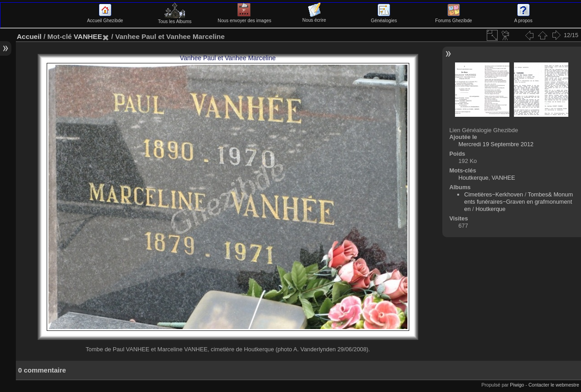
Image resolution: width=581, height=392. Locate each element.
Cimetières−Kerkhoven (494, 194)
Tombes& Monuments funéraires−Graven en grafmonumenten (518, 202)
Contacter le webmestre (554, 385)
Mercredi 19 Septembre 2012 (496, 144)
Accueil (29, 36)
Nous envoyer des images (244, 18)
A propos (523, 18)
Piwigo (517, 385)
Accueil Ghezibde (105, 18)
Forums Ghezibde (453, 18)
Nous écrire (314, 18)
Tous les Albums (175, 19)
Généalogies (384, 18)
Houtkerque (473, 178)
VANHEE (88, 36)
